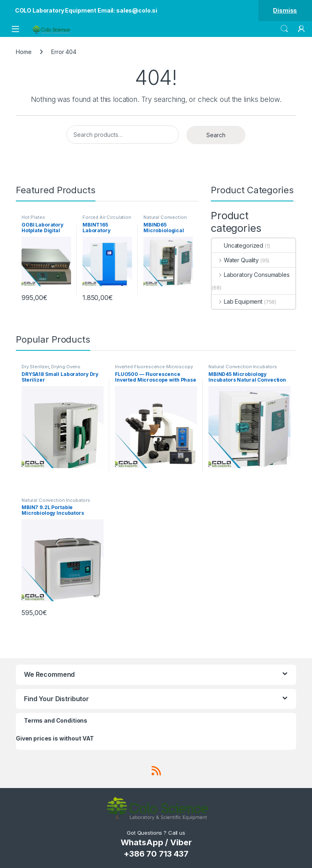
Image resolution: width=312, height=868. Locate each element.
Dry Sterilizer (35, 367)
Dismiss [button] (285, 10)
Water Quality (235, 260)
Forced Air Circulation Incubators (107, 220)
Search (284, 29)
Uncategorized (237, 245)
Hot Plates (33, 217)
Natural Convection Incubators (165, 220)
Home (24, 52)
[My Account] (301, 29)
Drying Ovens (66, 367)
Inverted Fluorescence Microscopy (154, 367)
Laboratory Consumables (251, 275)
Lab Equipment (237, 301)
